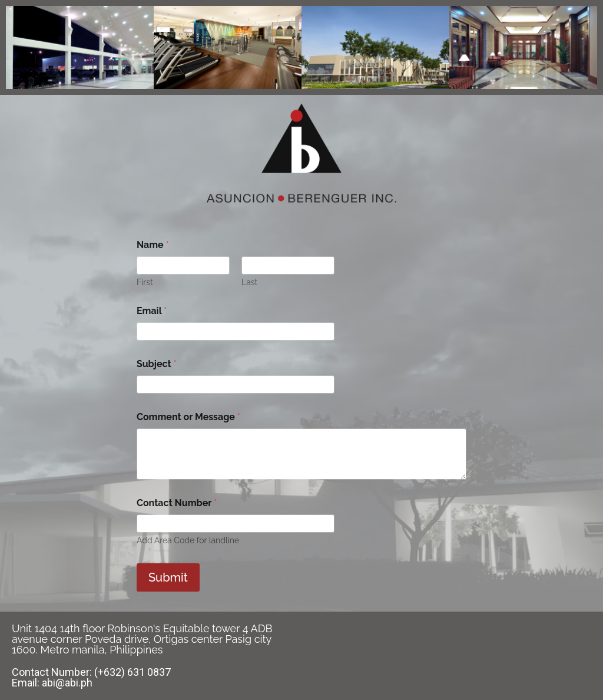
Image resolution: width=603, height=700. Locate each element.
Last (249, 282)
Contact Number (177, 503)
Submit (168, 577)
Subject (157, 364)
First (145, 282)
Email (152, 311)
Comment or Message (188, 417)
